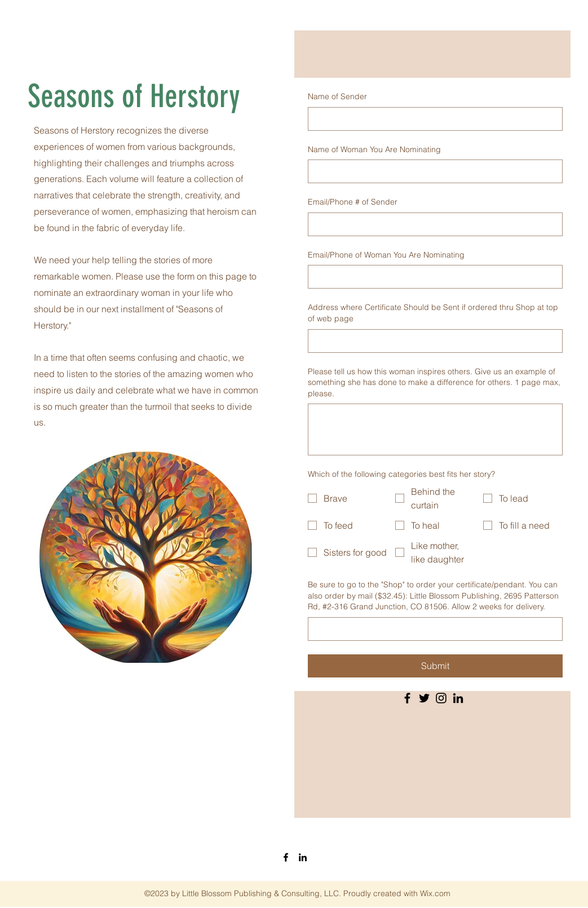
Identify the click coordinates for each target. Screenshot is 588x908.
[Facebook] (407, 698)
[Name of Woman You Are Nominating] (432, 171)
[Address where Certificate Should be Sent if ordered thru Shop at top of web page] (432, 341)
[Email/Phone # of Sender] (432, 224)
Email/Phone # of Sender (353, 202)
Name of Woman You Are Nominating (374, 149)
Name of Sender (337, 96)
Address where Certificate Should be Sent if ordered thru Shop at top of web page (433, 313)
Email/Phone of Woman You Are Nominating (386, 255)
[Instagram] (441, 698)
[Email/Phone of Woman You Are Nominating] (432, 277)
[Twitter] (424, 698)
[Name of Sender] (432, 119)
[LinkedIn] (458, 698)
